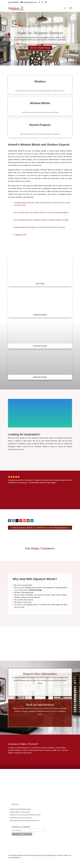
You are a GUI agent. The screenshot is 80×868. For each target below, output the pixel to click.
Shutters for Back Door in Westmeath (21, 818)
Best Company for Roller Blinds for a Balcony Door (25, 821)
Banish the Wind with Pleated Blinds (20, 809)
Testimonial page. (35, 590)
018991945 (41, 528)
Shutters (11, 175)
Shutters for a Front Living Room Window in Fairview (25, 815)
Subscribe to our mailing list (21, 827)
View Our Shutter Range (40, 51)
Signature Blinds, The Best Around (20, 812)
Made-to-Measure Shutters (40, 36)
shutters (11, 178)
